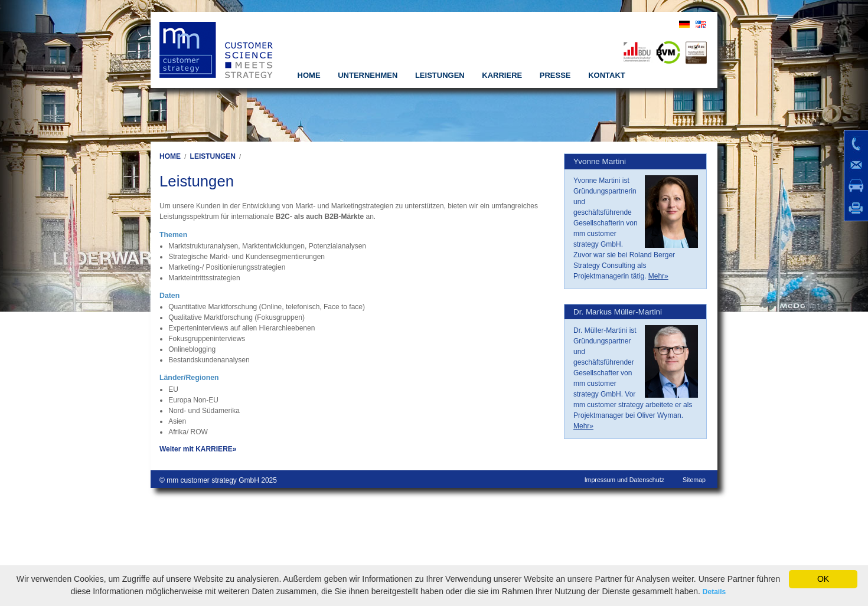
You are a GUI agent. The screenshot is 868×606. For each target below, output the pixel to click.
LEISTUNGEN (440, 75)
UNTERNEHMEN (368, 75)
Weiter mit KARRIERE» (198, 449)
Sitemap (694, 480)
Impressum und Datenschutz (624, 480)
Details (714, 592)
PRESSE (555, 75)
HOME (309, 75)
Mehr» (658, 276)
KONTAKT (607, 75)
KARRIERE (502, 75)
